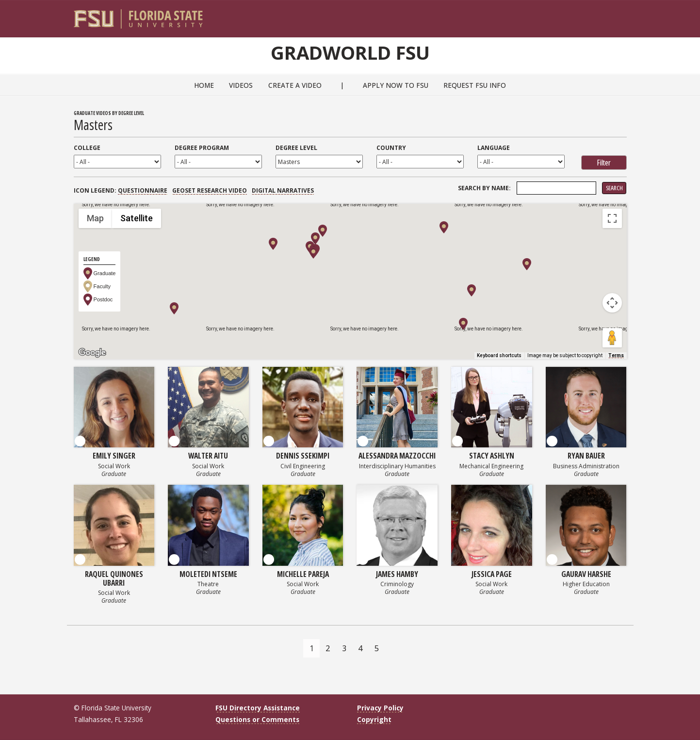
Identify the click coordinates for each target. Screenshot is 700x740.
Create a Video (295, 85)
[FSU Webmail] (599, 15)
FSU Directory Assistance (258, 708)
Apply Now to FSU (396, 85)
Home (204, 85)
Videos (241, 85)
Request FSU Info (475, 85)
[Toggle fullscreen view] (612, 218)
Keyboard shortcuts (499, 355)
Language (494, 148)
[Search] (612, 15)
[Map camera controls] (612, 303)
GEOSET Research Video (210, 190)
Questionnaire (143, 190)
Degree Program (202, 148)
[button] (174, 308)
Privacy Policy (380, 708)
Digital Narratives (283, 190)
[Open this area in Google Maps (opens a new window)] (92, 353)
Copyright (374, 719)
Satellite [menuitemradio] (137, 218)
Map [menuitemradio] (95, 218)
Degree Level (296, 148)
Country (391, 148)
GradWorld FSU (350, 52)
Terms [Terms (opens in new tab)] (616, 355)
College (87, 148)
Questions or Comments (257, 719)
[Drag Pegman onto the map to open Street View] (612, 338)
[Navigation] (626, 15)
